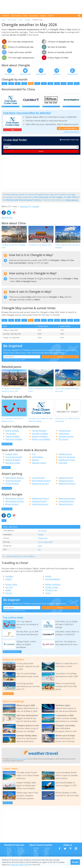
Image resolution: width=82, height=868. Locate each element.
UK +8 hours (42, 534)
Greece (47, 853)
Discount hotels (13, 466)
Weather (6, 16)
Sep (57, 83)
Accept (75, 862)
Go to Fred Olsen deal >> (68, 131)
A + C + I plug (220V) (45, 545)
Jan (4, 83)
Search (51, 16)
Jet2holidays (38, 460)
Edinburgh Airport (40, 486)
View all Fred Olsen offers (71, 135)
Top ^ (4, 523)
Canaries (47, 851)
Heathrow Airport (40, 507)
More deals (6, 470)
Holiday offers (12, 457)
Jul (44, 83)
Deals (25, 16)
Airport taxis (11, 587)
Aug (50, 83)
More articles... (8, 696)
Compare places (66, 439)
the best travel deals (20, 762)
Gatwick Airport (66, 481)
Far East (14, 20)
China (20, 20)
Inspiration (34, 16)
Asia (9, 20)
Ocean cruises (52, 590)
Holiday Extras (65, 457)
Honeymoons (65, 433)
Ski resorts (63, 442)
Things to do (51, 593)
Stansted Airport (13, 484)
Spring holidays (39, 433)
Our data (20, 851)
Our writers (21, 853)
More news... (8, 806)
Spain (46, 855)
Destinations (16, 16)
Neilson (36, 463)
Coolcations (64, 436)
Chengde (27, 20)
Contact (9, 853)
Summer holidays (40, 436)
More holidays (7, 447)
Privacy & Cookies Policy (19, 865)
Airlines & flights (13, 463)
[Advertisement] (42, 7)
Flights (9, 582)
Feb (11, 83)
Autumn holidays (40, 439)
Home (4, 20)
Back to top (7, 220)
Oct (64, 83)
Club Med (63, 466)
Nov (70, 83)
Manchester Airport (15, 481)
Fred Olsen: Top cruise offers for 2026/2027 (27, 116)
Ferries (9, 596)
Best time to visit (10, 74)
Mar (18, 83)
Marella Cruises (39, 466)
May (31, 83)
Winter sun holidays (41, 442)
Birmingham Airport (41, 484)
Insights (43, 16)
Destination (7, 147)
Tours (48, 596)
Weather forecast (41, 74)
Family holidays (12, 439)
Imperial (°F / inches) (29, 209)
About (9, 851)
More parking (7, 491)
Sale (12, 133)
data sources (72, 203)
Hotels (48, 579)
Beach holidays (12, 433)
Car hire (9, 590)
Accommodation (53, 582)
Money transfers (53, 587)
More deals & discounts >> (12, 655)
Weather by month (25, 74)
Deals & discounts (72, 74)
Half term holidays (14, 442)
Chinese (41, 537)
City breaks (11, 436)
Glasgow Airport (66, 484)
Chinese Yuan (43, 541)
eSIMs (8, 593)
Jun (37, 83)
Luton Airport (38, 481)
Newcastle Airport (67, 486)
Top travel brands (14, 460)
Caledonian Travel (67, 463)
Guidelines (21, 855)
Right (40, 549)
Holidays (9, 579)
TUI (34, 457)
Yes (39, 552)
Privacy (9, 855)
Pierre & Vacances (67, 460)
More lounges (7, 512)
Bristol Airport (12, 486)
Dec (77, 83)
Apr (24, 83)
